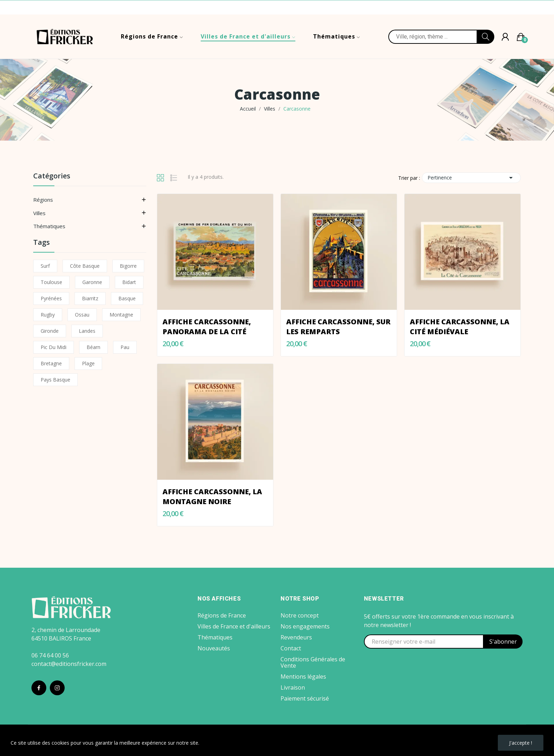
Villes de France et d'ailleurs (234, 626)
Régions (43, 200)
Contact (291, 648)
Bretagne (51, 363)
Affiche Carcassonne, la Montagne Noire (212, 497)
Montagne (121, 315)
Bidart (129, 282)
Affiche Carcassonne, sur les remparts (338, 327)
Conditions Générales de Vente (313, 662)
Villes (39, 213)
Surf (45, 266)
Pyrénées (51, 298)
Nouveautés (214, 648)
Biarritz (90, 298)
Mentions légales (303, 677)
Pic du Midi (54, 347)
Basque (127, 298)
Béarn (93, 347)
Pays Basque (55, 380)
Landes (87, 331)
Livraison (293, 687)
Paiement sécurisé (305, 698)
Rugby (48, 315)
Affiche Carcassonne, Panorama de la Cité (207, 327)
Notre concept (300, 615)
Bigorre (128, 266)
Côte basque (85, 266)
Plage (88, 363)
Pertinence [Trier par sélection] (471, 178)
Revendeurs (296, 637)
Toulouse (51, 282)
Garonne (92, 282)
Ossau (82, 315)
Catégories (52, 176)
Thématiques (49, 226)
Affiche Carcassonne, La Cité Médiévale (460, 327)
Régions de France (222, 615)
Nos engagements (305, 626)
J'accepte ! (521, 743)
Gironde (50, 331)
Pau (125, 347)
